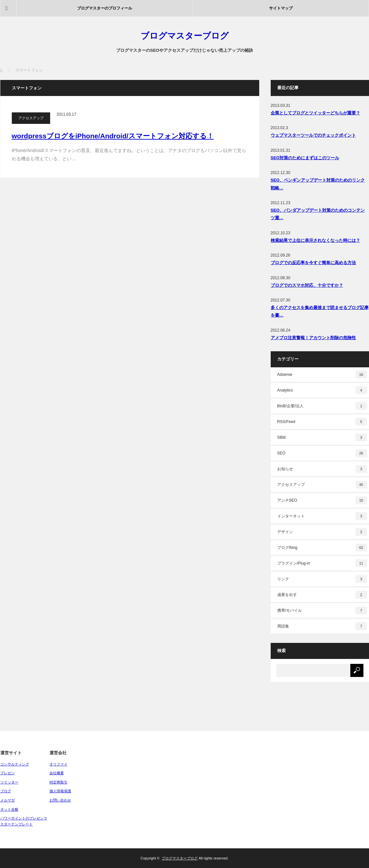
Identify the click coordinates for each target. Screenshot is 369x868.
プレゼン (8, 773)
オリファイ (58, 764)
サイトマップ (281, 8)
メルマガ (8, 800)
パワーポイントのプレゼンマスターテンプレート (24, 821)
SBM (322, 437)
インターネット (322, 516)
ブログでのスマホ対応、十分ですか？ (307, 285)
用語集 (322, 626)
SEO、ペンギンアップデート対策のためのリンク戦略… (318, 184)
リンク (322, 579)
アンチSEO (322, 500)
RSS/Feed (322, 422)
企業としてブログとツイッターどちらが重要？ (315, 113)
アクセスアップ (31, 118)
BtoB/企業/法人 (322, 406)
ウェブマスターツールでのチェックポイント (313, 135)
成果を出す (322, 595)
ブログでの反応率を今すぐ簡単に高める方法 (313, 263)
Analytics (322, 390)
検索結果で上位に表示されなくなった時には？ (315, 240)
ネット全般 (9, 809)
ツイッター (9, 782)
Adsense (322, 375)
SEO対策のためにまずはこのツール (305, 158)
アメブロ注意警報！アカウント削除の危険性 (313, 338)
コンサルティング (15, 764)
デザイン (322, 532)
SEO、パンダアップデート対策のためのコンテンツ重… (318, 214)
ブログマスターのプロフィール (105, 8)
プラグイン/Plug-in (322, 563)
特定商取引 (58, 782)
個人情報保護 (60, 791)
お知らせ (322, 469)
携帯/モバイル (322, 610)
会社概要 (57, 773)
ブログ (6, 791)
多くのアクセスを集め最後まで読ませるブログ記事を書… (320, 311)
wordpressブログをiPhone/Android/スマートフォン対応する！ (113, 136)
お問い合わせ (60, 800)
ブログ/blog (322, 548)
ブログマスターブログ (185, 36)
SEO (322, 453)
